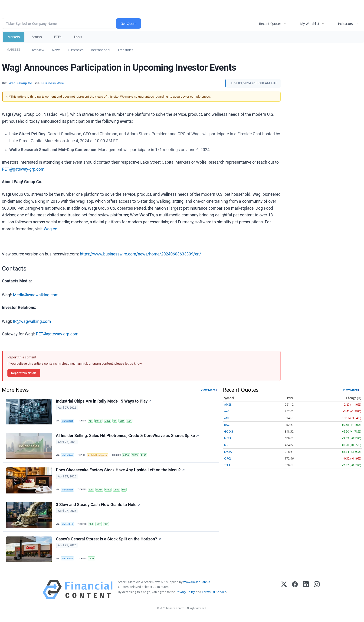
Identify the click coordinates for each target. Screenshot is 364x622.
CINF (92, 527)
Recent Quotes (270, 24)
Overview (37, 50)
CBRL (119, 492)
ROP (108, 527)
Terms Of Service (214, 596)
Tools (78, 37)
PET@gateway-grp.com (23, 169)
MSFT (228, 445)
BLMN (101, 492)
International (101, 50)
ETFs (58, 37)
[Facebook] (295, 594)
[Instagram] (317, 594)
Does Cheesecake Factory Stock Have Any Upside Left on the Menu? (121, 472)
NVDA (228, 452)
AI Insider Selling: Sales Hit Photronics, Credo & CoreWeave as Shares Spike (128, 437)
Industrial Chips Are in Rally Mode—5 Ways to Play (104, 402)
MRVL (110, 421)
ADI (92, 421)
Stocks (37, 37)
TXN (133, 421)
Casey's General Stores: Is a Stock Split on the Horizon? (109, 543)
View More (208, 390)
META (228, 438)
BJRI (92, 492)
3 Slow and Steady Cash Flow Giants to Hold (98, 508)
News (56, 50)
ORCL (228, 458)
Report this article (24, 373)
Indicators (345, 24)
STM (125, 421)
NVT (100, 527)
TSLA (227, 465)
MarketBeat (68, 421)
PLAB (147, 456)
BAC (227, 425)
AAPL (228, 411)
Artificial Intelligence (99, 456)
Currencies (76, 50)
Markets (14, 37)
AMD (227, 418)
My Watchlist (310, 24)
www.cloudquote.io (197, 587)
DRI (127, 492)
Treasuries (125, 50)
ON (118, 421)
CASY (93, 563)
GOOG (229, 432)
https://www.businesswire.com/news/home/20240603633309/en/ (141, 254)
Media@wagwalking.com (36, 295)
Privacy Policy (185, 596)
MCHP (100, 421)
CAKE (110, 492)
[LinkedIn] (306, 594)
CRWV (138, 456)
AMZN (228, 405)
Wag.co (51, 229)
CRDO (128, 456)
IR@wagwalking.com (32, 321)
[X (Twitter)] (284, 594)
